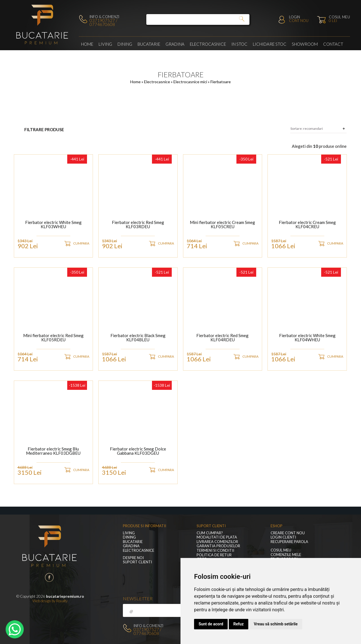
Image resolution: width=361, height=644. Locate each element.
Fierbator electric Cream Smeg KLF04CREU (307, 225)
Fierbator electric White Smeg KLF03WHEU (53, 225)
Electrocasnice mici (191, 82)
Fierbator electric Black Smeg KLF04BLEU (138, 338)
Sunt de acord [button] (211, 624)
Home (87, 44)
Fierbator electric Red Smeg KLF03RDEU (138, 225)
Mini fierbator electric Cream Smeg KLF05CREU (222, 225)
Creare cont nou (288, 533)
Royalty (62, 601)
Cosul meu (281, 550)
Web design (42, 601)
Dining (125, 44)
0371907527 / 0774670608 (103, 22)
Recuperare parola (289, 542)
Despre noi (133, 558)
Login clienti (283, 537)
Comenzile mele (286, 555)
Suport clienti (137, 562)
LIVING (105, 44)
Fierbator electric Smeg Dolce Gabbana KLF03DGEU (138, 451)
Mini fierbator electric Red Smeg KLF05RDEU (53, 338)
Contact (333, 44)
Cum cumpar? (210, 533)
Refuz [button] (239, 624)
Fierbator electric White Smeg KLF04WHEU (307, 338)
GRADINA (175, 44)
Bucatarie (149, 44)
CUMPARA (81, 243)
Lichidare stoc (270, 44)
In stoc (239, 44)
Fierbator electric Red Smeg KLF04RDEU (222, 338)
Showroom (305, 44)
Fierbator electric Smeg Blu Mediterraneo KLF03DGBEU (53, 451)
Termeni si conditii (215, 550)
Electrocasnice (208, 44)
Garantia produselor (218, 546)
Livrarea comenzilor (217, 542)
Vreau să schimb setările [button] (276, 624)
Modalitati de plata (217, 537)
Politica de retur (214, 555)
